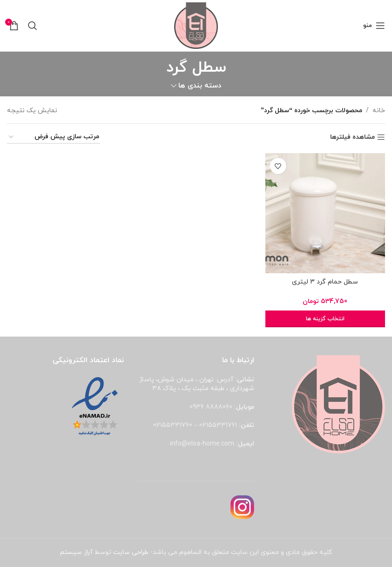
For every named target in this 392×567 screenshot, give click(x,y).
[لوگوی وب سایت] (196, 25)
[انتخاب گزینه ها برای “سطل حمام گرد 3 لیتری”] (325, 319)
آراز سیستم (76, 552)
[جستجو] (33, 26)
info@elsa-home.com (202, 444)
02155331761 (218, 425)
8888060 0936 (211, 407)
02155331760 (173, 425)
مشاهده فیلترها (352, 138)
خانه (379, 111)
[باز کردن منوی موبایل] (374, 26)
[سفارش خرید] (54, 138)
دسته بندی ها (200, 86)
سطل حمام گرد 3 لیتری (325, 282)
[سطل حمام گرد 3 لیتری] (325, 213)
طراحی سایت (131, 552)
